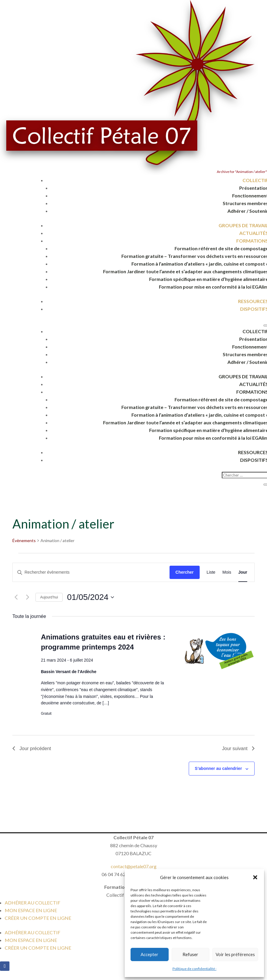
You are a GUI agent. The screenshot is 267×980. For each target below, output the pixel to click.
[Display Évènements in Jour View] (243, 572)
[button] (255, 877)
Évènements (24, 540)
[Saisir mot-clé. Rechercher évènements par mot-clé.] (91, 572)
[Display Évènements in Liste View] (211, 572)
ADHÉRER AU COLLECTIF (32, 903)
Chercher (184, 572)
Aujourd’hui (49, 597)
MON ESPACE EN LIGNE (31, 910)
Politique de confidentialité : (194, 969)
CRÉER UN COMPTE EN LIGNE (38, 918)
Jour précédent (32, 749)
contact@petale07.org (134, 866)
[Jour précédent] (16, 597)
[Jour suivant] (27, 597)
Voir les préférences (235, 954)
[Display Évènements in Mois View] (227, 572)
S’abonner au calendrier (219, 768)
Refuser (190, 954)
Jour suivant (238, 749)
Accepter (149, 954)
